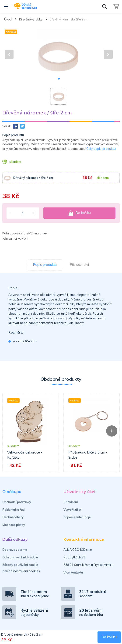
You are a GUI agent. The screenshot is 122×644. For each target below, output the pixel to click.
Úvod (8, 19)
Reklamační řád (13, 510)
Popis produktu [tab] (45, 265)
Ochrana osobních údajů (20, 557)
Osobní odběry (13, 517)
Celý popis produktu (101, 148)
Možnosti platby (14, 525)
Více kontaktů (73, 572)
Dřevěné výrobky (31, 19)
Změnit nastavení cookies (21, 571)
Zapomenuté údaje (77, 517)
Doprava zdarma (15, 550)
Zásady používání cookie (20, 565)
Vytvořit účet (72, 510)
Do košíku (80, 213)
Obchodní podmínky (17, 502)
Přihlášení (71, 502)
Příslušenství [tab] (79, 265)
